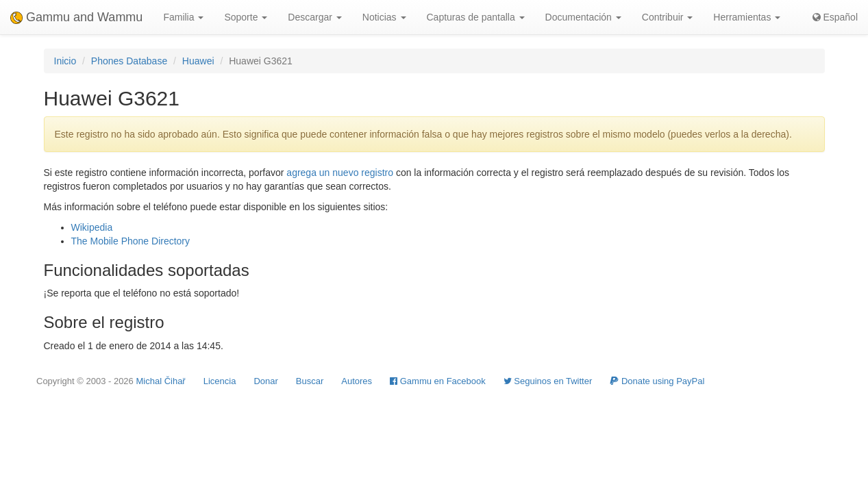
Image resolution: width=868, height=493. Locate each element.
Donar (265, 381)
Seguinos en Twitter (548, 381)
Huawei (198, 61)
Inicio (65, 61)
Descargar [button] (314, 17)
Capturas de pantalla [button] (476, 17)
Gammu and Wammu (76, 17)
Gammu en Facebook (438, 381)
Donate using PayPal (657, 381)
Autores (357, 381)
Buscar (310, 381)
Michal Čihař (160, 381)
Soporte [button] (246, 17)
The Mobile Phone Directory (131, 241)
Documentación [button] (583, 17)
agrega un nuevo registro (340, 173)
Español (835, 17)
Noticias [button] (384, 17)
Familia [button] (183, 17)
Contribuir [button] (668, 17)
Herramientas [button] (747, 17)
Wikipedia (92, 227)
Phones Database (129, 61)
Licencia (220, 381)
